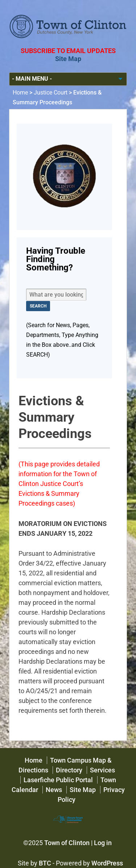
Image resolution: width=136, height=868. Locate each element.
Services (102, 770)
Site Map (68, 59)
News (54, 790)
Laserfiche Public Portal (58, 780)
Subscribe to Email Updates (68, 51)
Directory (69, 770)
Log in (103, 843)
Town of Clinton (67, 843)
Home (20, 93)
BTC (45, 863)
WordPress (107, 863)
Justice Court (51, 93)
